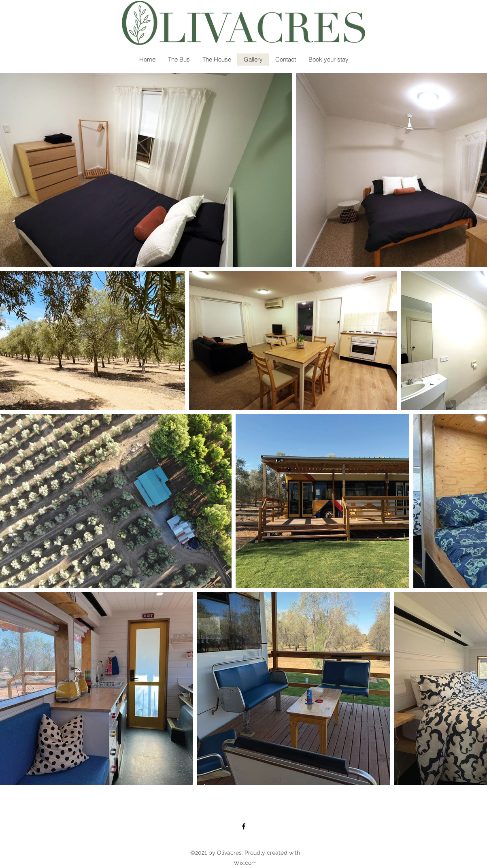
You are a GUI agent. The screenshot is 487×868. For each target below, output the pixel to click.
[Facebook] (244, 826)
